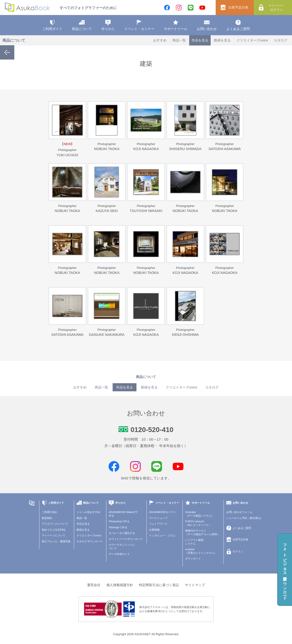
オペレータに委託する (122, 533)
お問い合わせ (207, 25)
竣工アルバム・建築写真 (56, 541)
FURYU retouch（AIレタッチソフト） (198, 523)
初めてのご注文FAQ (54, 530)
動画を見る (222, 40)
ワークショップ (158, 518)
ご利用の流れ (50, 512)
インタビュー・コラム (162, 535)
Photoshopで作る (119, 521)
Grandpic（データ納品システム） (200, 514)
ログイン (275, 8)
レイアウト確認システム (194, 542)
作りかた (108, 25)
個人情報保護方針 (120, 585)
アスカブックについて (55, 524)
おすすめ (160, 40)
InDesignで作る (118, 527)
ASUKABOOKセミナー (163, 512)
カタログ (281, 40)
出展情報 (154, 530)
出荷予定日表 (234, 7)
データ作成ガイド (119, 554)
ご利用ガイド (52, 25)
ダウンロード (193, 558)
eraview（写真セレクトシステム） (201, 551)
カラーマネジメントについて (122, 546)
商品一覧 (179, 40)
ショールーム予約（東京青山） (245, 518)
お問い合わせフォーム (239, 512)
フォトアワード (158, 524)
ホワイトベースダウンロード (126, 539)
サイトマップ (195, 585)
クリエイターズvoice (252, 40)
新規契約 (47, 518)
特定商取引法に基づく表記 (159, 585)
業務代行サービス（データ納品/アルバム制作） (203, 532)
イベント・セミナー (139, 25)
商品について (82, 25)
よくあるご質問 (238, 25)
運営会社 (94, 585)
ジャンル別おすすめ (88, 512)
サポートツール (176, 25)
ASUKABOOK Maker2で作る (123, 514)
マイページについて (54, 535)
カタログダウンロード (90, 541)
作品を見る (200, 40)
